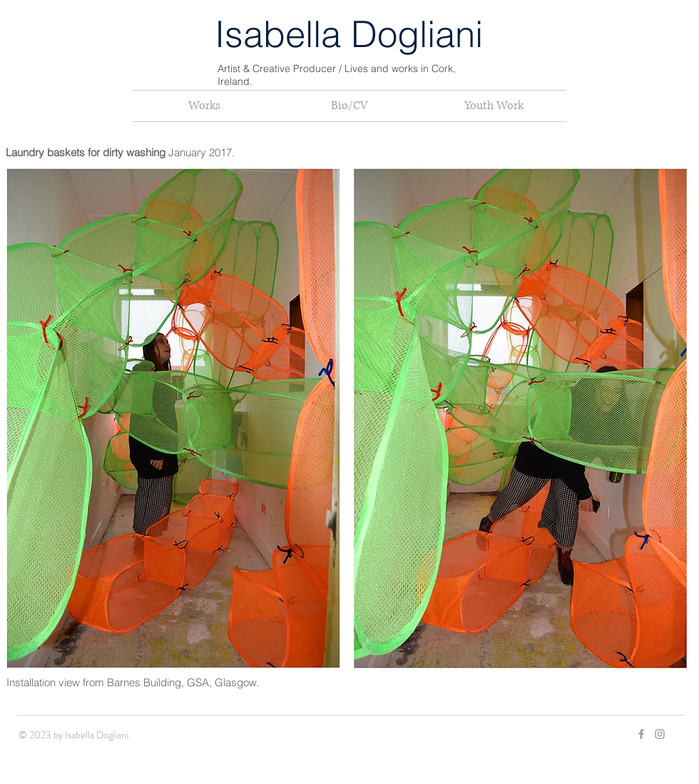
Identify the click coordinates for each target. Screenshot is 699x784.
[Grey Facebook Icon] (641, 734)
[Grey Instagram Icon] (660, 734)
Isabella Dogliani (349, 34)
